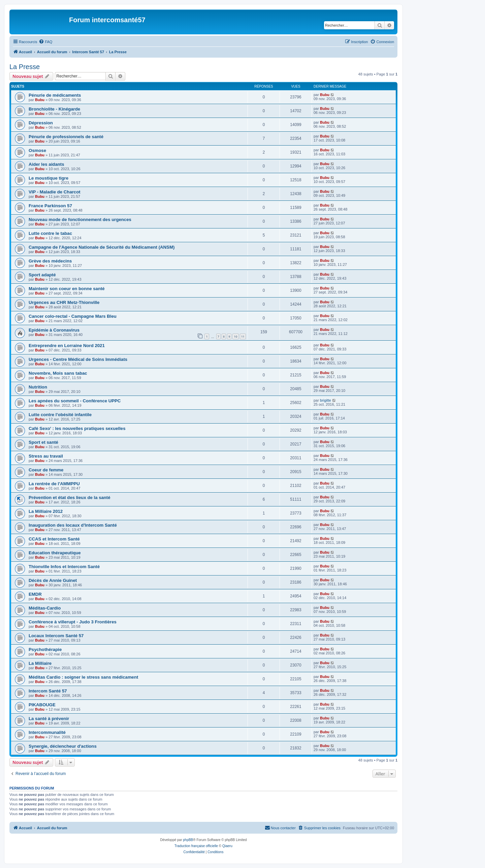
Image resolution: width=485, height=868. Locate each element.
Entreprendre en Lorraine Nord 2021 (67, 346)
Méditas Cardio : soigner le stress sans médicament (83, 677)
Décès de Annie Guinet (53, 580)
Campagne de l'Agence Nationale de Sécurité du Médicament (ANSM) (102, 247)
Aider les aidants (46, 164)
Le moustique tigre (48, 178)
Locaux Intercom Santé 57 (56, 636)
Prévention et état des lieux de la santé (70, 498)
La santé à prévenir (49, 719)
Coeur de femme (46, 470)
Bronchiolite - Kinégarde (54, 109)
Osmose (37, 150)
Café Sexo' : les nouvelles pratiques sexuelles (77, 428)
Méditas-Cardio (45, 608)
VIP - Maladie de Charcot (55, 192)
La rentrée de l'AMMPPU (54, 484)
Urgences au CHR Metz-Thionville (64, 302)
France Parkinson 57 (50, 206)
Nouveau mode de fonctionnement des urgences (80, 220)
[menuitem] (45, 42)
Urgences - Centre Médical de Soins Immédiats (78, 359)
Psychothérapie (45, 649)
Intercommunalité (47, 732)
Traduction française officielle (196, 846)
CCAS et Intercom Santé (54, 539)
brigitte (326, 400)
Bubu (40, 100)
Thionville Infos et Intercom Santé (64, 567)
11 (243, 336)
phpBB (188, 840)
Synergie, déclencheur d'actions (63, 746)
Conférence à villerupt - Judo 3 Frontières (73, 622)
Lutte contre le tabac (50, 233)
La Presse (25, 67)
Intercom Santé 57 (48, 691)
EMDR (35, 594)
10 (235, 336)
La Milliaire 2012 (46, 511)
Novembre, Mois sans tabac (58, 373)
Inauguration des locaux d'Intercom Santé (73, 525)
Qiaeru (227, 846)
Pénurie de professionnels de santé (66, 137)
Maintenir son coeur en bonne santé (67, 289)
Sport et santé (43, 442)
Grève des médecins (50, 261)
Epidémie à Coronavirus (54, 330)
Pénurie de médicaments (55, 95)
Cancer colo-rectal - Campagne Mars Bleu (73, 316)
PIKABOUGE (42, 705)
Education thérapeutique (55, 553)
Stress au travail (46, 456)
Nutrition (38, 387)
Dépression (41, 123)
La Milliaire (40, 663)
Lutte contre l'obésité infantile (60, 415)
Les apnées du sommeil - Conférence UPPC (75, 401)
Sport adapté (42, 275)
